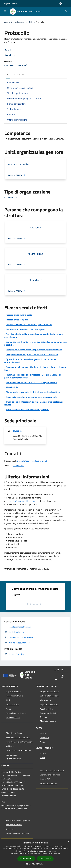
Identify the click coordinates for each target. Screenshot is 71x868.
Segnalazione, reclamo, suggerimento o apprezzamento (32, 397)
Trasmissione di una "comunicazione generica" (27, 410)
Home (5, 22)
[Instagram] (62, 676)
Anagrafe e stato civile (49, 691)
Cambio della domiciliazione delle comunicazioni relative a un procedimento (34, 336)
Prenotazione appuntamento (52, 770)
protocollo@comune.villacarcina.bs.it (32, 461)
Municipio (18, 431)
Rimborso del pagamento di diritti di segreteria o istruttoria (33, 392)
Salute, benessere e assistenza (18, 750)
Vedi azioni (11, 55)
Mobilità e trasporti (48, 721)
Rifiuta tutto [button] (45, 858)
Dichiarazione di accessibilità (17, 833)
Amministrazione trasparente (18, 820)
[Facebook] (56, 676)
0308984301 (21, 809)
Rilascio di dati (12, 387)
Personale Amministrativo (16, 713)
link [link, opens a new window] (59, 853)
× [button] (68, 842)
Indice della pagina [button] (15, 75)
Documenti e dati (13, 717)
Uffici (31, 22)
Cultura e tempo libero (49, 696)
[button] (35, 864)
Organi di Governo (13, 691)
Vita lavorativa (46, 700)
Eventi (43, 758)
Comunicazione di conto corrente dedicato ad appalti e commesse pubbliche (35, 343)
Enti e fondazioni (12, 704)
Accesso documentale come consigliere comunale (29, 325)
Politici (8, 709)
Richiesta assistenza (48, 783)
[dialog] (35, 854)
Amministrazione (18, 22)
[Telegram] (56, 680)
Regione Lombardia (12, 3)
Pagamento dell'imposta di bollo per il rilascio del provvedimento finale (35, 368)
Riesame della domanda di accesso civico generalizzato (31, 382)
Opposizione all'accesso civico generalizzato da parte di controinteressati (31, 361)
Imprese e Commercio (49, 704)
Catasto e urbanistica (49, 713)
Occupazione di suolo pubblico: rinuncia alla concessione (32, 354)
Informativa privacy (14, 825)
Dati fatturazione (9, 796)
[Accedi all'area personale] (61, 4)
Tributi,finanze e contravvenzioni (19, 742)
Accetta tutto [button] (26, 859)
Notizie (43, 733)
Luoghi (43, 753)
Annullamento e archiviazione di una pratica (26, 329)
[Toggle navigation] (5, 11)
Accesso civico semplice (17, 320)
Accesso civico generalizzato (19, 315)
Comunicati (45, 738)
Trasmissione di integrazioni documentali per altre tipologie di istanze (34, 403)
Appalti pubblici (46, 709)
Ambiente (10, 746)
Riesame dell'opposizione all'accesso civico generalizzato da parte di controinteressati (33, 376)
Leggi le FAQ (45, 779)
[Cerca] (66, 12)
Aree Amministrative (14, 696)
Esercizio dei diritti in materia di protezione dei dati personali (34, 350)
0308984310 (18, 466)
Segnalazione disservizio (50, 775)
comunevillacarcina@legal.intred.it (16, 805)
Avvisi (43, 742)
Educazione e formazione (16, 733)
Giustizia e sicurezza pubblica (18, 737)
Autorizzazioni (11, 755)
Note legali (10, 829)
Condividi (10, 50)
